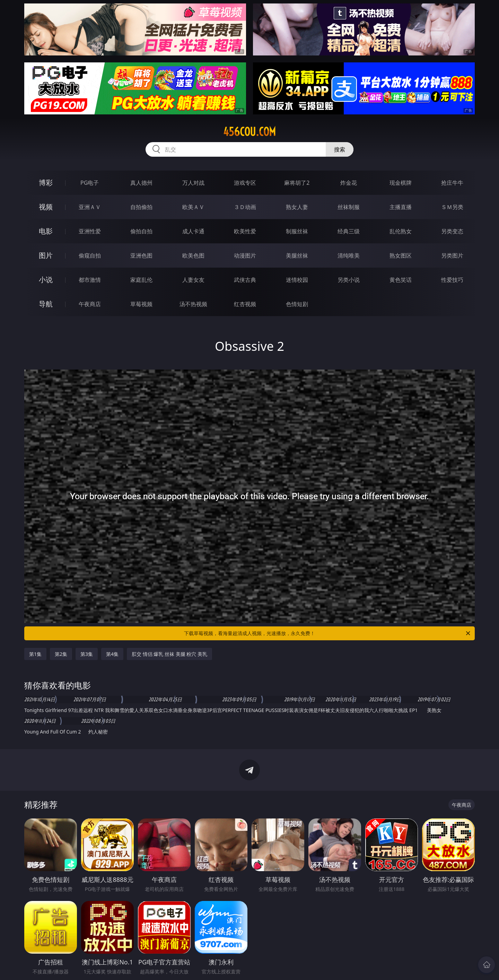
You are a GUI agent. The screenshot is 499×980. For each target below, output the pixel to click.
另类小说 (349, 280)
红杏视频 (245, 304)
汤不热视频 (193, 304)
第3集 (87, 654)
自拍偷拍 (141, 207)
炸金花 (349, 183)
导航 (46, 304)
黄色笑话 (401, 280)
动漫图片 (245, 255)
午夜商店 (90, 304)
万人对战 (193, 183)
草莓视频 (141, 304)
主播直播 (401, 207)
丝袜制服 (349, 207)
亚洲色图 (141, 255)
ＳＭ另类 (452, 207)
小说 (46, 280)
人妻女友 (193, 280)
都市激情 (90, 280)
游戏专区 (245, 183)
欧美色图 (193, 255)
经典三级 (349, 231)
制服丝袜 (297, 231)
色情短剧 (297, 304)
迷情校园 (297, 280)
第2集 (61, 654)
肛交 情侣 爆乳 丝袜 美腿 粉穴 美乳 (169, 654)
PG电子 (90, 183)
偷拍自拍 (141, 231)
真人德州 (141, 183)
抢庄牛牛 (452, 183)
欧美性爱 (245, 231)
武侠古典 (245, 280)
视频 (46, 207)
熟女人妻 (297, 207)
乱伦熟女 (401, 231)
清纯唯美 (349, 255)
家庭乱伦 (141, 280)
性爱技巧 (452, 280)
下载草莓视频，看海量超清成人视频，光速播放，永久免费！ (328, 633)
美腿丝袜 (297, 255)
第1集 (35, 654)
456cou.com (249, 132)
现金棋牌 (401, 183)
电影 (46, 231)
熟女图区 (401, 255)
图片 (46, 255)
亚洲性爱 (90, 231)
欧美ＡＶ (193, 207)
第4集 (112, 654)
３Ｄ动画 (245, 207)
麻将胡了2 (297, 183)
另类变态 (452, 231)
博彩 (46, 183)
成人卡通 (193, 231)
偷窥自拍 (90, 255)
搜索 (340, 149)
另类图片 (452, 255)
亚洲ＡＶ (90, 207)
